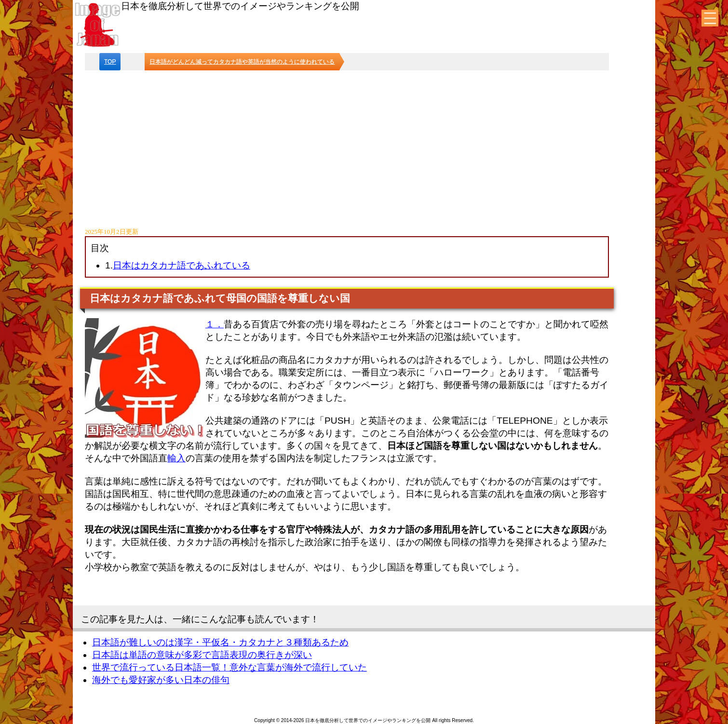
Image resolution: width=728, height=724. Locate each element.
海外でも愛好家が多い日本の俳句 (161, 680)
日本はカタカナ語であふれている (182, 265)
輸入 (176, 458)
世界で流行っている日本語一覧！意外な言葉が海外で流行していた (229, 667)
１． (215, 324)
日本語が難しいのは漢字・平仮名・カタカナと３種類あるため (220, 642)
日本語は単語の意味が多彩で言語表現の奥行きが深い (202, 655)
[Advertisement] (347, 143)
